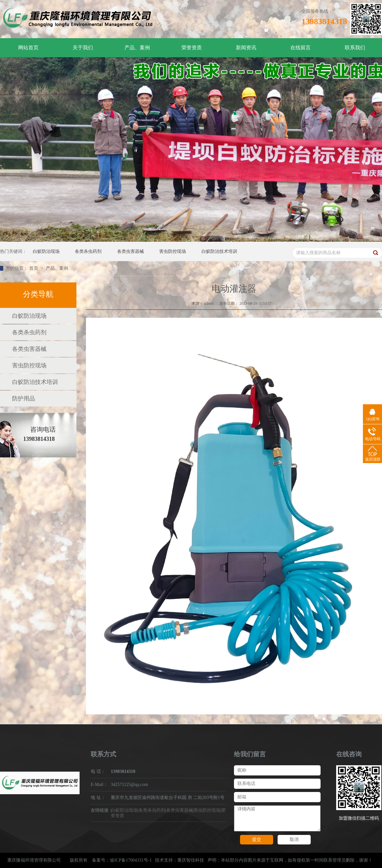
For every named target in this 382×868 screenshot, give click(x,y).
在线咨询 (349, 754)
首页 (34, 268)
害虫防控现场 (173, 251)
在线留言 (301, 48)
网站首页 (28, 48)
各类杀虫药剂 (88, 251)
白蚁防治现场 (46, 251)
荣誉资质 (192, 48)
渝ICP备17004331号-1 (131, 860)
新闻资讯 (246, 48)
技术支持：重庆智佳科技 (180, 860)
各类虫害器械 (131, 251)
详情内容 (277, 818)
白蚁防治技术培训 (219, 251)
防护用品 (24, 399)
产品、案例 (137, 48)
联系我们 (355, 48)
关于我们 (83, 48)
